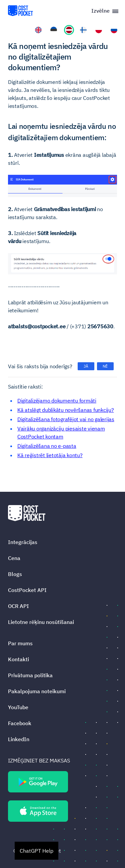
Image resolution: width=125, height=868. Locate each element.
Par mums (20, 643)
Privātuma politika (30, 675)
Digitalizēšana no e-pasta (47, 446)
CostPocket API (27, 590)
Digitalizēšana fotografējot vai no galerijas (66, 419)
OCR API (18, 606)
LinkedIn (19, 739)
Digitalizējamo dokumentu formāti (57, 401)
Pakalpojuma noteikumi (37, 691)
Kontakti (18, 659)
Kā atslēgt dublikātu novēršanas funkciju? (66, 410)
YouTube (18, 707)
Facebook (20, 723)
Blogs (15, 574)
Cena (14, 558)
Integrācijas (23, 542)
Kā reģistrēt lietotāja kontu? (50, 455)
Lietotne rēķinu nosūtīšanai (41, 622)
